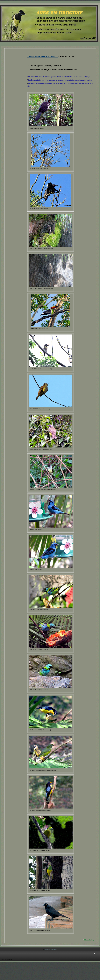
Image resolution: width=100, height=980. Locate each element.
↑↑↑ (95, 954)
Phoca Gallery (89, 940)
